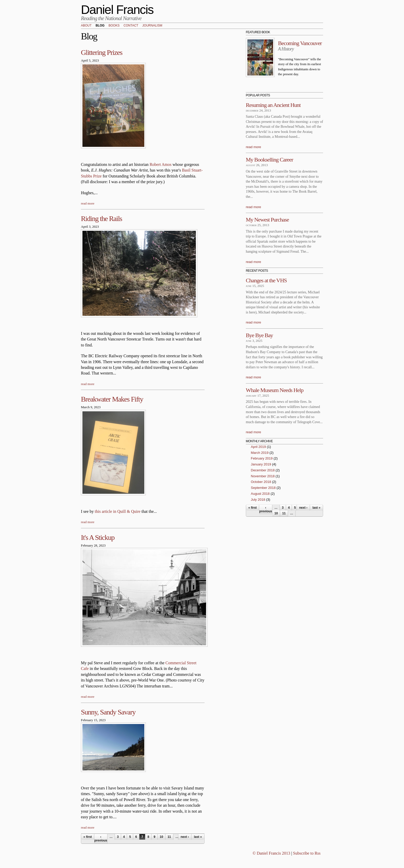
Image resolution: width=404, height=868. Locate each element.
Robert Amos (161, 164)
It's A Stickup (98, 537)
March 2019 (260, 453)
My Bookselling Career (269, 160)
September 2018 (263, 488)
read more (88, 203)
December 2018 (263, 470)
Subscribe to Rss (307, 853)
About (86, 26)
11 (169, 837)
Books (114, 26)
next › (185, 837)
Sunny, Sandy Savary (108, 712)
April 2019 (259, 447)
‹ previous (101, 839)
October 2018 (261, 482)
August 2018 (260, 494)
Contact (131, 26)
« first (88, 837)
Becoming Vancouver (300, 43)
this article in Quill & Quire (118, 511)
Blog (100, 26)
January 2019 (261, 464)
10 (161, 837)
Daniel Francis (117, 10)
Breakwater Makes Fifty (112, 399)
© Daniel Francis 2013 (271, 853)
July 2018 (258, 500)
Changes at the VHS (266, 280)
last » (198, 837)
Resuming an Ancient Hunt (273, 105)
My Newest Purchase (267, 220)
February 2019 (262, 458)
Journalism (152, 26)
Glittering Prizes (102, 52)
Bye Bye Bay (259, 335)
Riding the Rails (102, 219)
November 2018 (263, 476)
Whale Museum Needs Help (275, 390)
